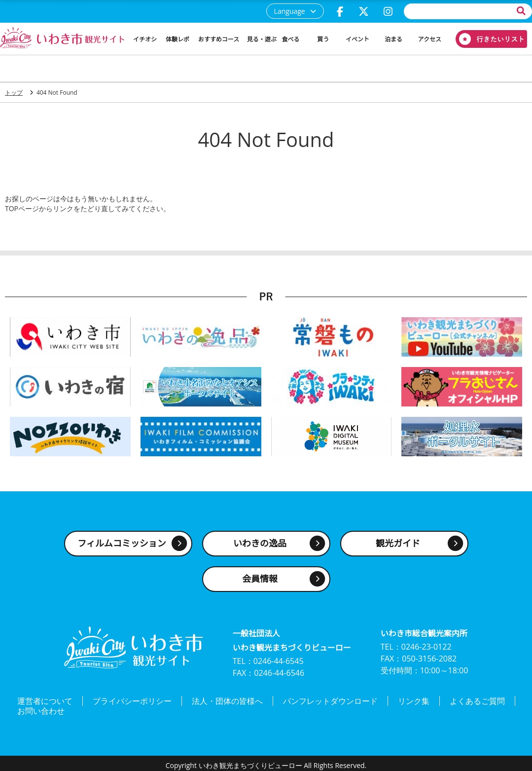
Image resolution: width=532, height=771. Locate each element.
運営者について (45, 700)
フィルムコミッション (122, 544)
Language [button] (290, 11)
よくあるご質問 (477, 700)
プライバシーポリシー (132, 700)
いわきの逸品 (260, 544)
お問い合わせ (41, 708)
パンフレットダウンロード (330, 700)
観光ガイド (398, 544)
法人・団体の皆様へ (227, 700)
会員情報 (260, 579)
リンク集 (414, 700)
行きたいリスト (488, 39)
